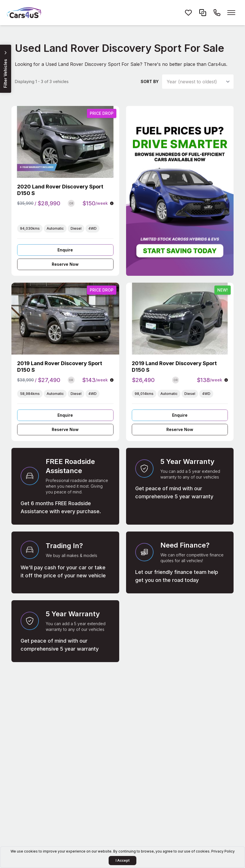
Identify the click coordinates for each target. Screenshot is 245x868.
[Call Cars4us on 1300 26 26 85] (217, 13)
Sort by (150, 81)
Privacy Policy (223, 851)
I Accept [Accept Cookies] (122, 860)
